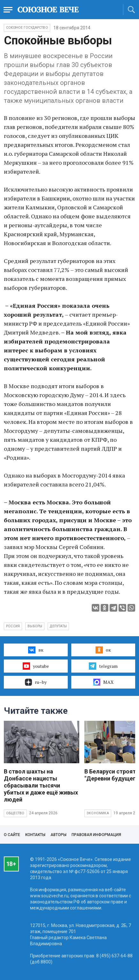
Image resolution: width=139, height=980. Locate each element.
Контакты (35, 835)
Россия (13, 626)
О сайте (12, 835)
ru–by (36, 682)
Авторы (58, 835)
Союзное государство (27, 28)
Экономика (98, 813)
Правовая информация (96, 835)
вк (36, 650)
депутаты (58, 626)
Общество (15, 813)
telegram (103, 666)
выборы (35, 626)
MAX (103, 682)
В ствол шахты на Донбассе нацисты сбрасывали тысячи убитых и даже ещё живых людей (41, 785)
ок (103, 650)
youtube (36, 666)
